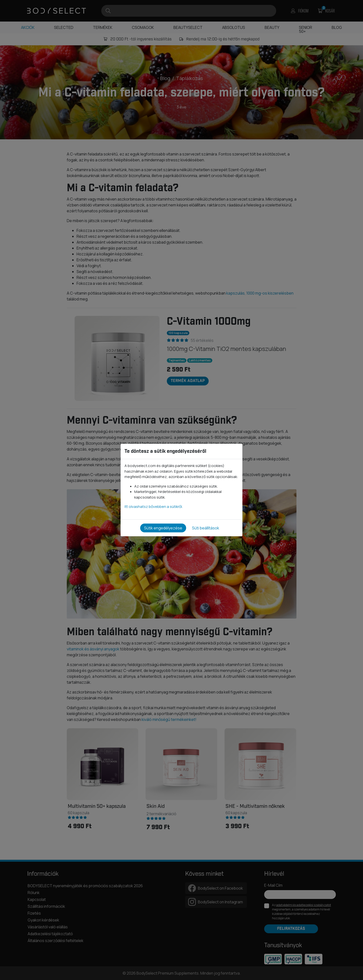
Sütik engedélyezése (163, 528)
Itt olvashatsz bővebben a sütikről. (154, 507)
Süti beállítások (206, 528)
